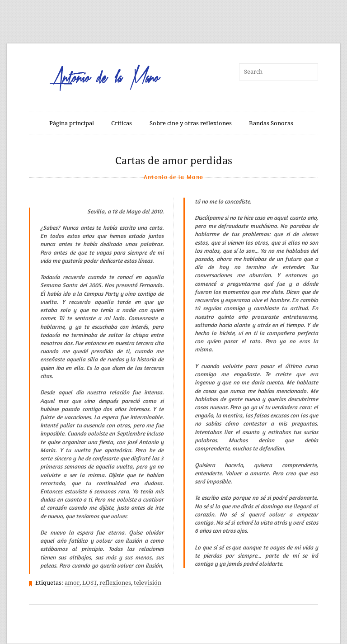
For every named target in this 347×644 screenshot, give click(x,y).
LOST (89, 583)
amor (72, 583)
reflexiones (115, 583)
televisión (148, 583)
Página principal (72, 123)
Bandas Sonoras (271, 123)
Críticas (122, 123)
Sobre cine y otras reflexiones (191, 123)
